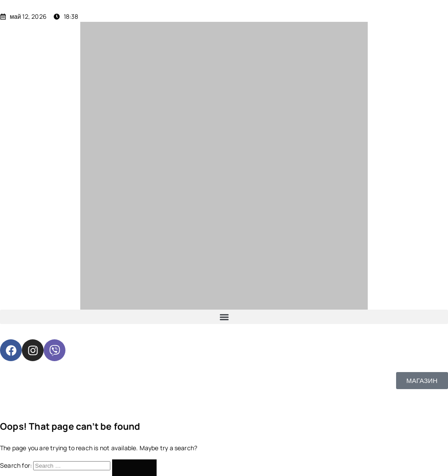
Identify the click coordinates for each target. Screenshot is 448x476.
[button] (224, 317)
